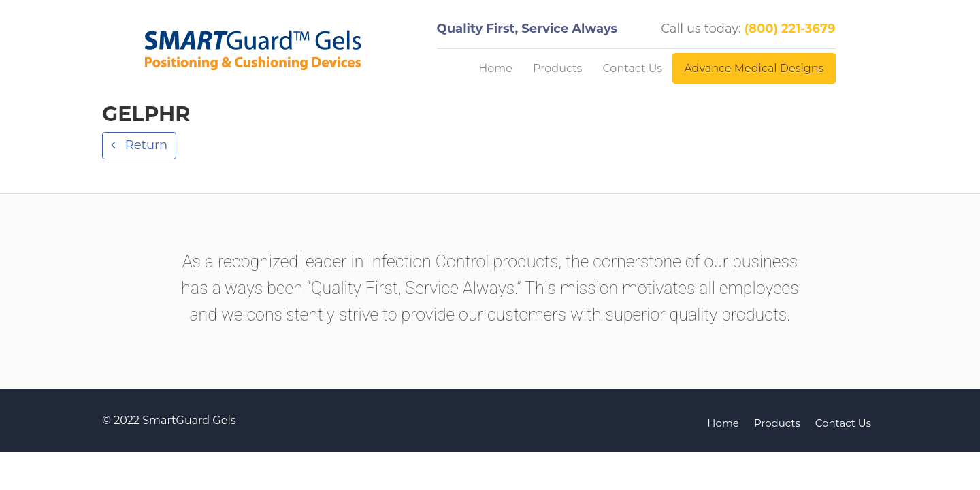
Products (557, 68)
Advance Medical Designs (754, 68)
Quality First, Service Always (527, 29)
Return (145, 145)
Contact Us (632, 68)
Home (495, 68)
